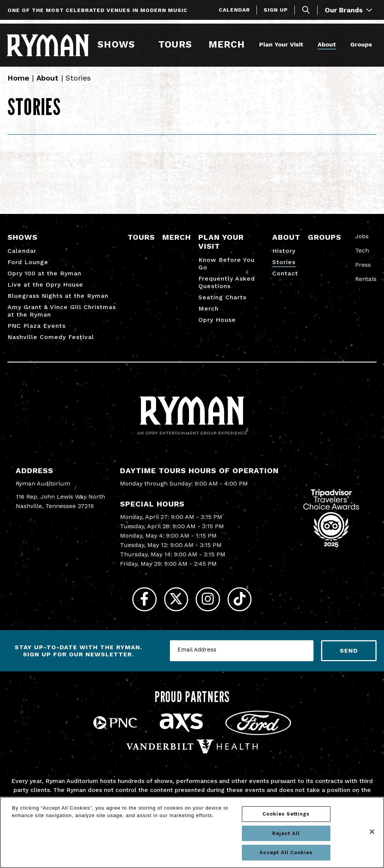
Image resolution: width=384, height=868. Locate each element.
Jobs (362, 241)
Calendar (234, 10)
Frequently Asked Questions (227, 288)
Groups (360, 44)
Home (18, 83)
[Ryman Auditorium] (49, 45)
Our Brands (348, 10)
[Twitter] (174, 606)
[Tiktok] (245, 606)
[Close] (372, 832)
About (326, 44)
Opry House (217, 325)
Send (349, 660)
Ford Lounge (28, 267)
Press (363, 270)
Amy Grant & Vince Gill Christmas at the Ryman (62, 316)
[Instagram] (210, 606)
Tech (362, 256)
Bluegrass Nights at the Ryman (58, 301)
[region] (192, 832)
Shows (116, 44)
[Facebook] (139, 606)
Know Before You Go (226, 269)
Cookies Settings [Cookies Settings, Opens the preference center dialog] (286, 814)
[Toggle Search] (306, 10)
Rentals (366, 284)
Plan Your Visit (280, 44)
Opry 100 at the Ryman (44, 279)
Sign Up (276, 10)
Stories (284, 267)
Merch (231, 44)
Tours (175, 44)
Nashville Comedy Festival (51, 342)
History (284, 256)
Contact (285, 279)
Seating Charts (222, 303)
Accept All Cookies (286, 852)
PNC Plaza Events (37, 331)
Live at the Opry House (45, 290)
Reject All (286, 833)
